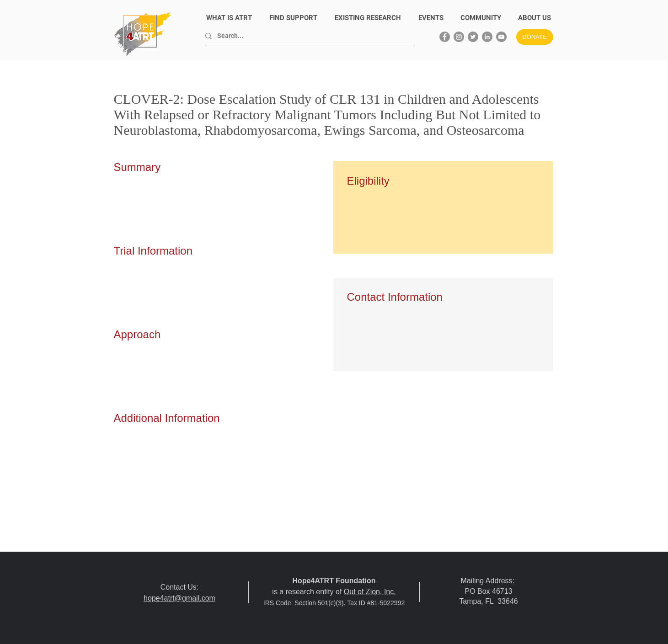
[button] (534, 18)
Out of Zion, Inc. (370, 592)
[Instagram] (459, 37)
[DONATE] (535, 37)
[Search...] (307, 36)
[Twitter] (473, 37)
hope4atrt (159, 598)
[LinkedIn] (487, 37)
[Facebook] (445, 37)
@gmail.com (195, 598)
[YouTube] (501, 37)
